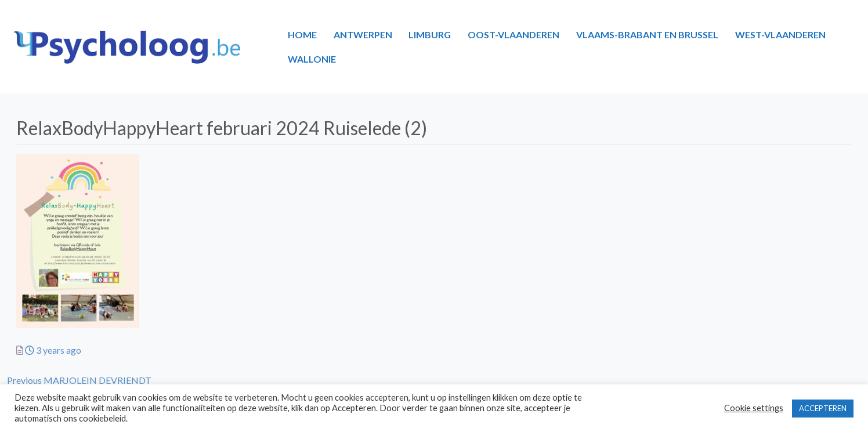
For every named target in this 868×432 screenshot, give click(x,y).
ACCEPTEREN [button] (823, 408)
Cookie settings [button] (754, 408)
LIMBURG (430, 35)
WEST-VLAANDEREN (780, 35)
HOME (302, 35)
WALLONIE (312, 59)
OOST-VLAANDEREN (513, 35)
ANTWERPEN (363, 35)
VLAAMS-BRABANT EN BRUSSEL (647, 35)
